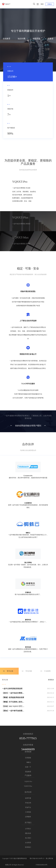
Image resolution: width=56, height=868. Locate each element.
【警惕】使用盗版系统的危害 (13, 697)
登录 (42, 4)
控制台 (50, 4)
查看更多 (51, 680)
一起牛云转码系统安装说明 (12, 689)
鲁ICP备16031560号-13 (37, 858)
